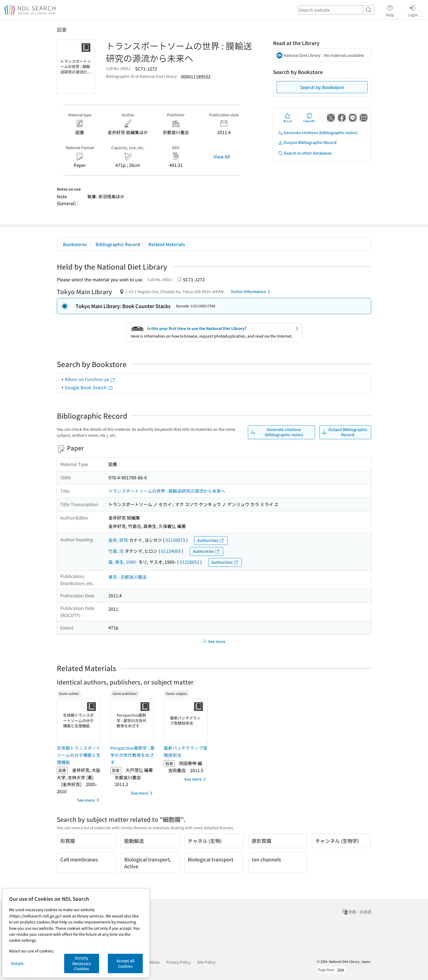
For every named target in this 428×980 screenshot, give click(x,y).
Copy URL (309, 118)
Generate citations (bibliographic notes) (318, 133)
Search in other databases (305, 153)
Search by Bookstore (322, 87)
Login (413, 10)
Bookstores (75, 244)
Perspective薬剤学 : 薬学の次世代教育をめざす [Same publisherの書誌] (132, 755)
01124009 (171, 551)
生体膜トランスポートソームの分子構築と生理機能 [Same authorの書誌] (79, 755)
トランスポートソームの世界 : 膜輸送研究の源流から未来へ (167, 491)
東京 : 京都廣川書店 (127, 577)
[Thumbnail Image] (80, 721)
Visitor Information (252, 292)
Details (17, 963)
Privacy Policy (178, 962)
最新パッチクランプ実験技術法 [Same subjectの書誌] (186, 751)
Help (390, 10)
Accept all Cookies (125, 963)
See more (89, 800)
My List (288, 118)
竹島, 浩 (116, 551)
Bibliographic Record (118, 244)
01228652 (189, 562)
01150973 (175, 540)
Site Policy (206, 962)
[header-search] (336, 10)
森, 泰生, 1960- (123, 562)
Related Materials (167, 244)
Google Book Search (89, 387)
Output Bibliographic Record (307, 142)
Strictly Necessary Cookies (82, 963)
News (155, 962)
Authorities (211, 540)
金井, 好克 (118, 540)
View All (222, 157)
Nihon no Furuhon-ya (90, 379)
